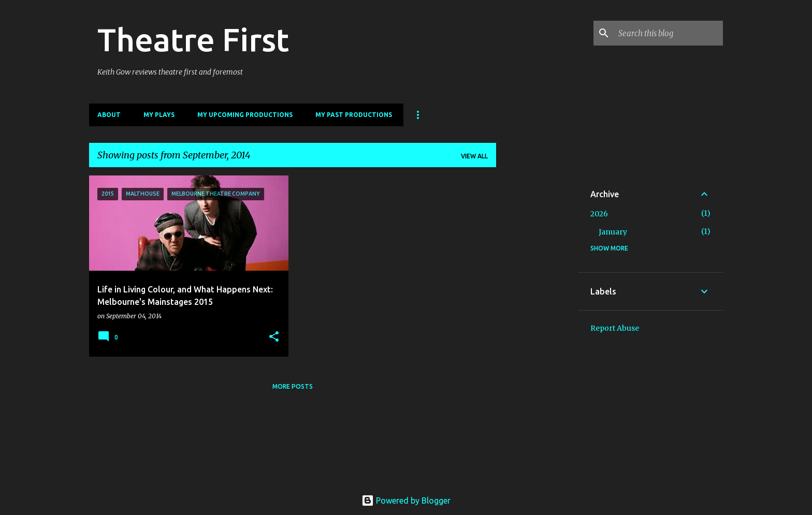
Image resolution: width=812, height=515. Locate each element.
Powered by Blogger (406, 501)
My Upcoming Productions (245, 115)
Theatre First (193, 39)
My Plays (159, 115)
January (613, 232)
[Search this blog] (669, 33)
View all (474, 156)
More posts (293, 386)
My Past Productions (354, 115)
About (109, 115)
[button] (274, 337)
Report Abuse (615, 328)
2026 (599, 214)
